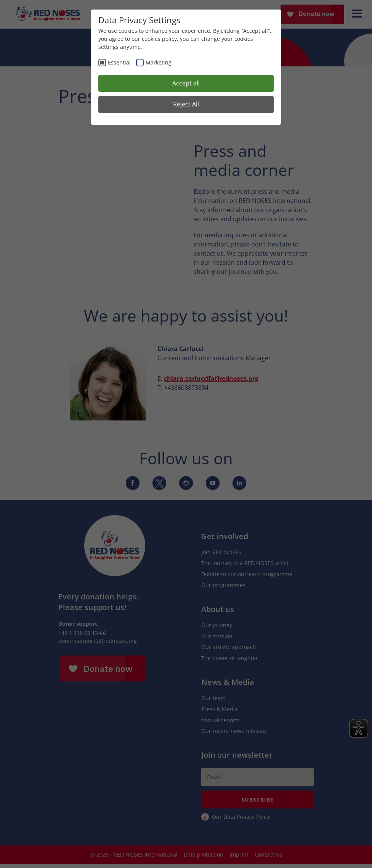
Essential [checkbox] (119, 62)
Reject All (186, 104)
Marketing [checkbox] (159, 62)
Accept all (186, 83)
